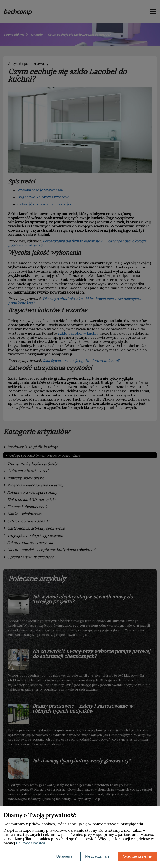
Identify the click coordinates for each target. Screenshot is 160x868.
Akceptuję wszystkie (137, 856)
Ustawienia (64, 856)
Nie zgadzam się (97, 856)
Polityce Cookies (31, 843)
